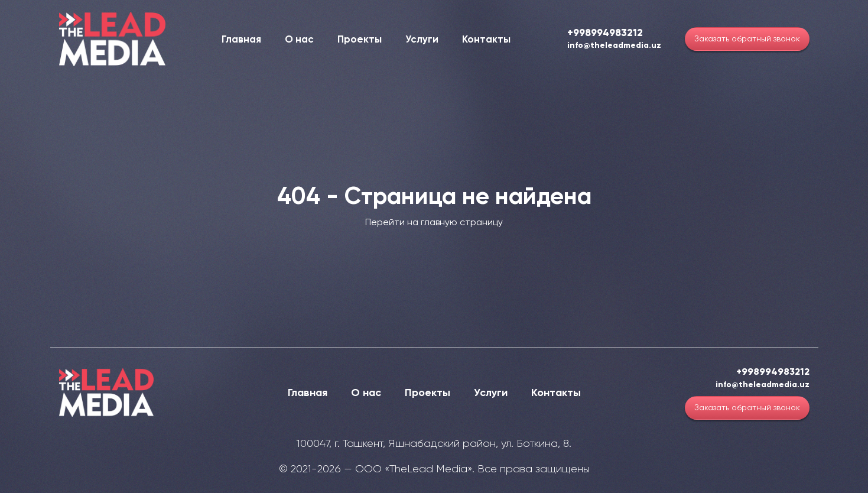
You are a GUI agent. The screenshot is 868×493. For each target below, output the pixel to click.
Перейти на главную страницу (434, 222)
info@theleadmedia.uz (614, 46)
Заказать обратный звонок (747, 38)
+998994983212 (605, 33)
